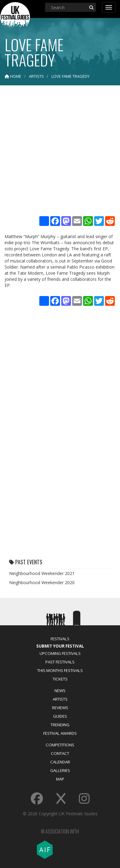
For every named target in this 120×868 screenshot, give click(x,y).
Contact (60, 753)
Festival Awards (60, 733)
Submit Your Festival (60, 646)
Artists (60, 699)
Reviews (60, 708)
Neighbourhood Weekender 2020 (42, 582)
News (60, 691)
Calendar (60, 762)
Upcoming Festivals (60, 653)
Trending (60, 725)
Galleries (60, 770)
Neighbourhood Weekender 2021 (42, 573)
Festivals (60, 639)
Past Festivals (60, 662)
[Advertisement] (60, 152)
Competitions (60, 745)
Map (60, 779)
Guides (60, 716)
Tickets (60, 679)
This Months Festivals (60, 670)
